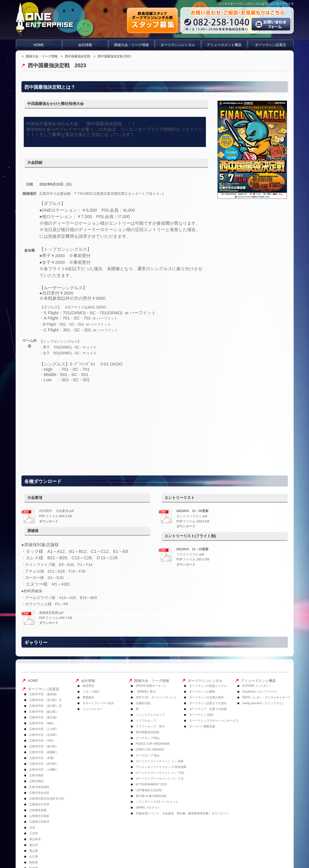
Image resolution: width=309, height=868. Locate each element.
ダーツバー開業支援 (202, 726)
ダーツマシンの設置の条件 (206, 697)
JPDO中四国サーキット (151, 686)
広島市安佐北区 (39, 793)
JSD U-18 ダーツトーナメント (157, 697)
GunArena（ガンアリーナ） (261, 692)
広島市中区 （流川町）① (46, 700)
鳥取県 (34, 862)
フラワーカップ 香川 (150, 726)
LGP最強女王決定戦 (149, 790)
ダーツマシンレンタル (178, 45)
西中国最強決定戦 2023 (114, 56)
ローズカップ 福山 (148, 755)
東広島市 (35, 839)
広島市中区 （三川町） (44, 729)
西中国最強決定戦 (78, 56)
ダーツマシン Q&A (201, 715)
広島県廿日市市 (39, 804)
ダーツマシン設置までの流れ (208, 703)
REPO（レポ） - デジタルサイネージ (267, 697)
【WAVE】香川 (146, 692)
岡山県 (34, 851)
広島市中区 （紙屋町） (44, 752)
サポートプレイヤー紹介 (98, 703)
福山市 (34, 845)
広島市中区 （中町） (43, 741)
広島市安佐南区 (39, 787)
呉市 (32, 828)
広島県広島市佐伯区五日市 (47, 799)
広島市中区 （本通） (43, 758)
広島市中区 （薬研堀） (44, 694)
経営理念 (88, 686)
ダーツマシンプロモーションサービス (214, 721)
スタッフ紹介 (91, 692)
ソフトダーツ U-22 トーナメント (157, 802)
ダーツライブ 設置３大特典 (208, 709)
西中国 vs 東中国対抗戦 (151, 796)
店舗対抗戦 (143, 703)
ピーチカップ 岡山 (148, 738)
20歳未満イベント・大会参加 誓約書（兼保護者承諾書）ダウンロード (182, 813)
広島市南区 (36, 775)
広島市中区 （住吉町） (44, 735)
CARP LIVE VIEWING (150, 750)
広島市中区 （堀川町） (44, 746)
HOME (39, 45)
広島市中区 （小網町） (44, 770)
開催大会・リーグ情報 (131, 45)
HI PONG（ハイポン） (257, 686)
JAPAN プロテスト (148, 808)
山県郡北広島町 (39, 816)
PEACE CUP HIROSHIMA (153, 744)
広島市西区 (36, 781)
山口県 (34, 857)
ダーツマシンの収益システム (208, 686)
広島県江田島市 (39, 822)
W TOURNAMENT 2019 (153, 784)
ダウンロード (49, 521)
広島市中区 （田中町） (44, 764)
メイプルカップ (146, 721)
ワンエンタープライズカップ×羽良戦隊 (161, 767)
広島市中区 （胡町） (43, 723)
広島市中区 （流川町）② (46, 706)
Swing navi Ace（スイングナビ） (264, 703)
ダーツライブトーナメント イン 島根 (160, 761)
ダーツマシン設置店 (270, 45)
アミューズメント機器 (224, 45)
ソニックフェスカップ (150, 715)
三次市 (34, 833)
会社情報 (85, 45)
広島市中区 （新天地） (44, 717)
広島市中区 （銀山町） (44, 712)
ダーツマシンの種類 (202, 692)
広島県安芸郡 (38, 810)
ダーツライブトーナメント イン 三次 (160, 779)
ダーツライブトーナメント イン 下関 (160, 773)
